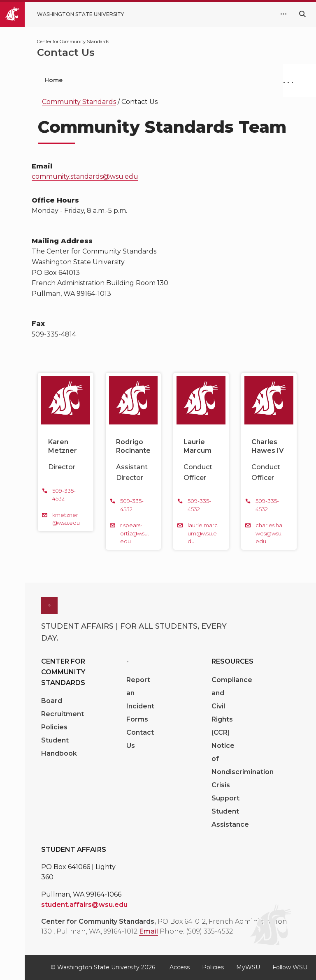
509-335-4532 (64, 495)
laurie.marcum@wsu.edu (203, 533)
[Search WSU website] (302, 14)
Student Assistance (230, 818)
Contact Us (140, 739)
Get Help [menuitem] (102, 80)
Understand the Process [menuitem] (182, 80)
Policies (54, 727)
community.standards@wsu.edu (85, 176)
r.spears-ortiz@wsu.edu (135, 533)
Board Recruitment (63, 707)
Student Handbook (59, 747)
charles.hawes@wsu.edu (269, 533)
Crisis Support (225, 792)
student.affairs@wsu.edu (84, 905)
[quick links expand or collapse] (283, 14)
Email (149, 931)
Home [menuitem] (53, 80)
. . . (288, 80)
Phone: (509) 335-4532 (196, 931)
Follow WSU (290, 967)
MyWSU (248, 967)
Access (180, 967)
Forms (137, 719)
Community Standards (79, 102)
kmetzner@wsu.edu (66, 519)
